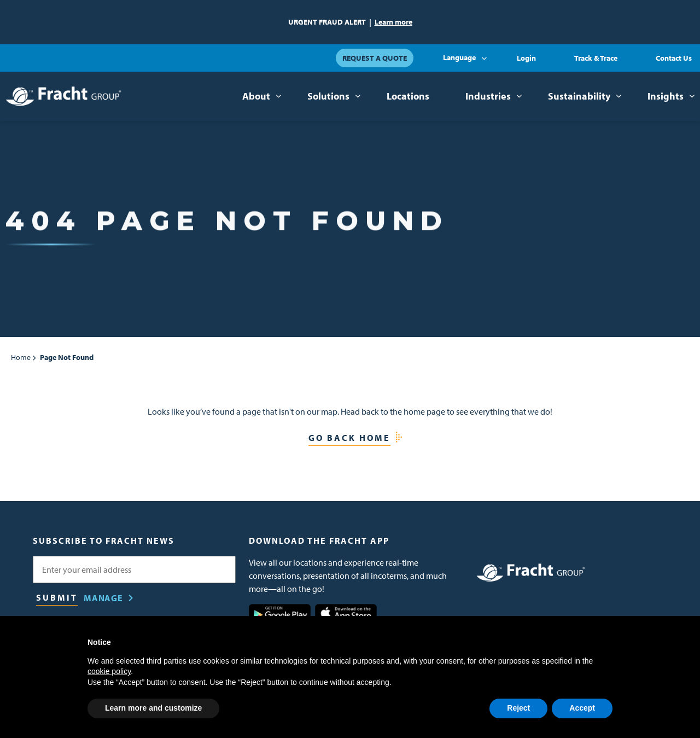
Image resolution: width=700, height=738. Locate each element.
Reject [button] (518, 708)
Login (526, 58)
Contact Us (674, 58)
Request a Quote (375, 58)
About (256, 96)
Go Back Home (349, 438)
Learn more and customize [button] (153, 708)
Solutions (328, 96)
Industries (488, 96)
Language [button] (459, 57)
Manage (103, 598)
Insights (666, 96)
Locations (408, 96)
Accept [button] (582, 708)
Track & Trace (596, 58)
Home (21, 357)
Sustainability (579, 96)
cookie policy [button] (109, 671)
